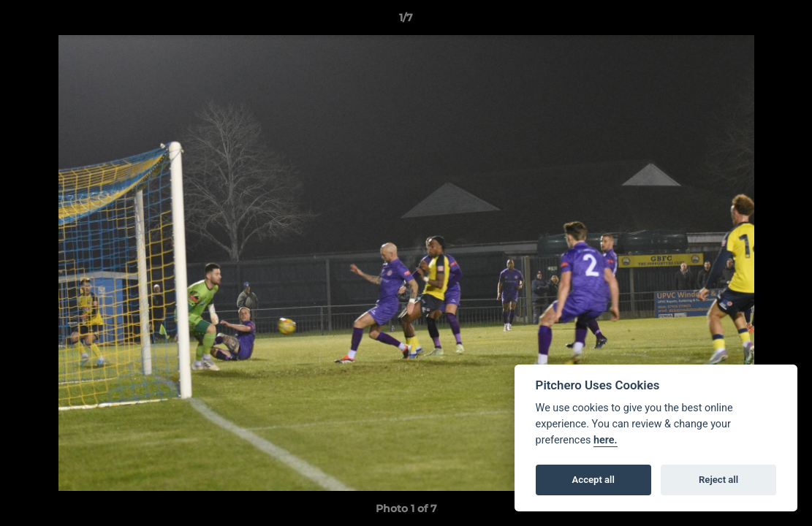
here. (606, 440)
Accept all (593, 480)
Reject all (718, 480)
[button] (786, 21)
